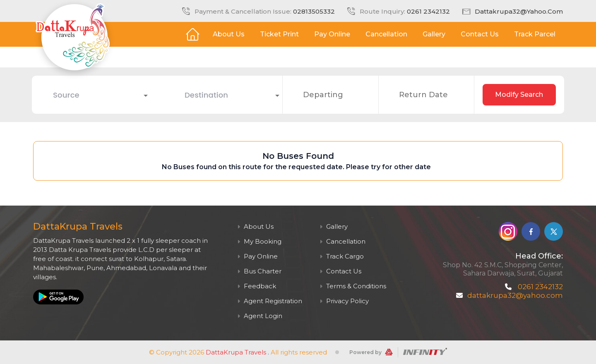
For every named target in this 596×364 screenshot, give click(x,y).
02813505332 (314, 11)
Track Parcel (535, 34)
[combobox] (95, 95)
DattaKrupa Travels (236, 352)
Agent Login (260, 316)
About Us (229, 34)
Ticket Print (279, 34)
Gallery (434, 34)
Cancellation (386, 34)
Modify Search (519, 95)
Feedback (257, 286)
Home (192, 34)
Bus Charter (259, 271)
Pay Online (332, 34)
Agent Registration (270, 301)
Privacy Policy (344, 301)
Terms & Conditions (353, 286)
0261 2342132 (428, 11)
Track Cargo (342, 256)
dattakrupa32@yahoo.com (519, 11)
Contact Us (480, 34)
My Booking (259, 241)
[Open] (146, 96)
